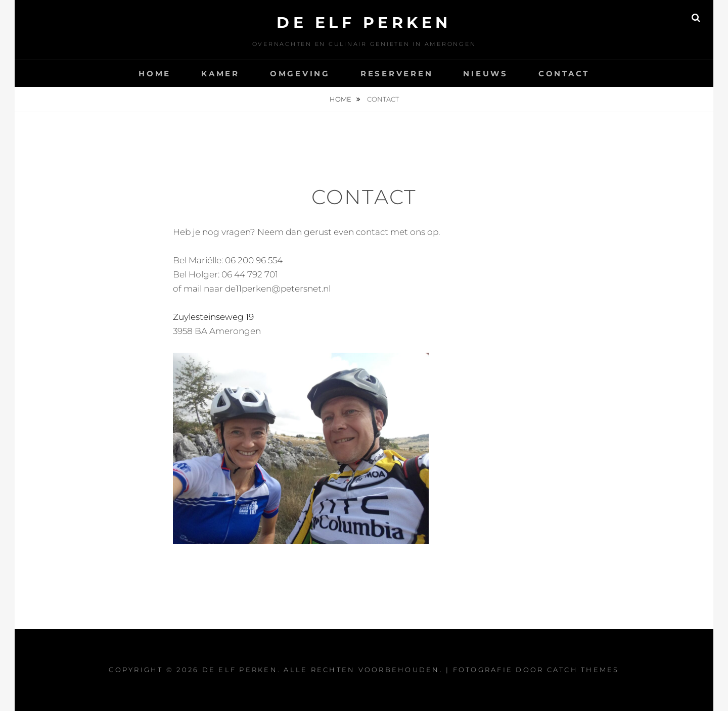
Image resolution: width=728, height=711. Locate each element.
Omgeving (300, 74)
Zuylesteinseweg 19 (213, 317)
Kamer (220, 74)
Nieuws (486, 74)
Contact (564, 74)
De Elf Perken (364, 22)
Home (155, 74)
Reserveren (397, 74)
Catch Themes (583, 670)
